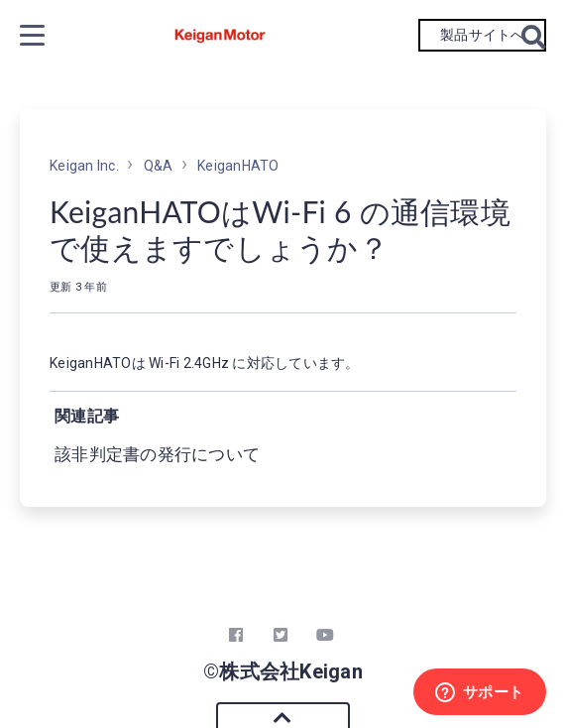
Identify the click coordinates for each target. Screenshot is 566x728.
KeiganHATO (238, 166)
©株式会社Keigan (283, 671)
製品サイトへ (482, 35)
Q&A (159, 166)
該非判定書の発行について (157, 454)
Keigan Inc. (84, 166)
